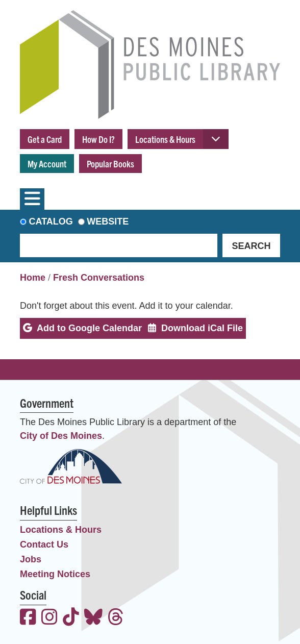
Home (33, 278)
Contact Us (44, 544)
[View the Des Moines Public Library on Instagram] (49, 618)
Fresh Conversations (99, 278)
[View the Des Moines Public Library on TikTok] (71, 618)
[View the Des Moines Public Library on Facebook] (28, 618)
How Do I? (98, 139)
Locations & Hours (165, 139)
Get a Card (45, 139)
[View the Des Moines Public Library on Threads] (116, 618)
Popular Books (110, 164)
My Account (47, 164)
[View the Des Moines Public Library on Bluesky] (93, 618)
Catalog (51, 221)
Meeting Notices (55, 574)
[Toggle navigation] (32, 199)
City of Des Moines (61, 436)
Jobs (31, 559)
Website (108, 221)
